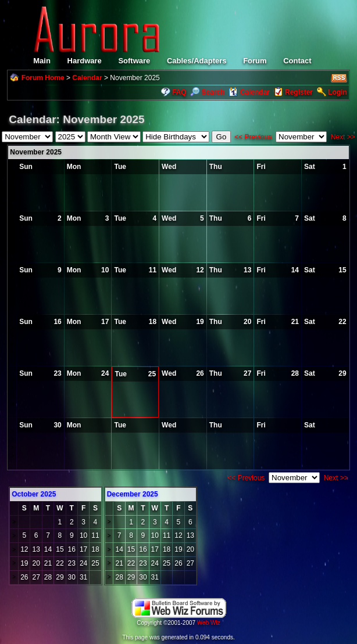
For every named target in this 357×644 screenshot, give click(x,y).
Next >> (343, 137)
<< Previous (253, 137)
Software (134, 61)
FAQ (179, 92)
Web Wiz (209, 623)
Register (299, 92)
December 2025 (133, 494)
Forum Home (43, 78)
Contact (297, 61)
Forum (255, 61)
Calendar (87, 78)
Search (207, 92)
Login (338, 92)
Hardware (85, 61)
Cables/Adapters (197, 61)
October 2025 (34, 494)
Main (42, 61)
